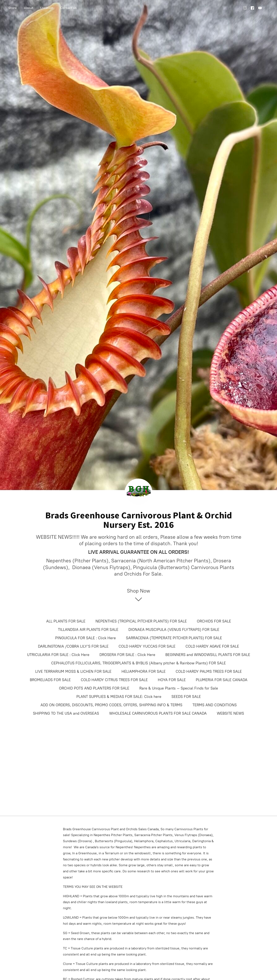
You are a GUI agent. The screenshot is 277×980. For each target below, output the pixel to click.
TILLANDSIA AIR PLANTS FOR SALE (88, 630)
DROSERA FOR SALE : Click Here (127, 655)
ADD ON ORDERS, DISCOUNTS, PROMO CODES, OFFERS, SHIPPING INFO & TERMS (111, 705)
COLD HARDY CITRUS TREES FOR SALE (114, 680)
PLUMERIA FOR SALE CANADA (222, 680)
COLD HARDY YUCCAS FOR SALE (147, 646)
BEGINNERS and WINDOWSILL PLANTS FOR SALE (208, 655)
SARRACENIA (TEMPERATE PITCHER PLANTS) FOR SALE (174, 638)
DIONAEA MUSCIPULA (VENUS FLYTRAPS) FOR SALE (174, 630)
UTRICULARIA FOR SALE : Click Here (58, 655)
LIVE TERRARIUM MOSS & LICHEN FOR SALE (73, 671)
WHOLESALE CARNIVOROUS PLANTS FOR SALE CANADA (158, 713)
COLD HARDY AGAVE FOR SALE (212, 646)
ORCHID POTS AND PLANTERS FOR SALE (94, 688)
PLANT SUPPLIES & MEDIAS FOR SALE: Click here (119, 697)
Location (47, 8)
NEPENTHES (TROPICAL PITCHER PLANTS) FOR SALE (141, 621)
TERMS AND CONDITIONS (215, 705)
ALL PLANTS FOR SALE (66, 621)
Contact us (68, 8)
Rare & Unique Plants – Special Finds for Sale (179, 688)
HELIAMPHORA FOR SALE (144, 671)
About (29, 8)
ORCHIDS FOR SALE (214, 621)
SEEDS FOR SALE (186, 697)
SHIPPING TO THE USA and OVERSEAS (66, 713)
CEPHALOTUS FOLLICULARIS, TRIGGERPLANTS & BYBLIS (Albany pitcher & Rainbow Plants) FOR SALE (138, 663)
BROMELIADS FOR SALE (50, 680)
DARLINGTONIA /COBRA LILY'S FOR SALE (73, 646)
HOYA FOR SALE (172, 680)
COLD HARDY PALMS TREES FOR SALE (209, 671)
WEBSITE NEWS (230, 713)
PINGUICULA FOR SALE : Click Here (86, 638)
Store (13, 8)
